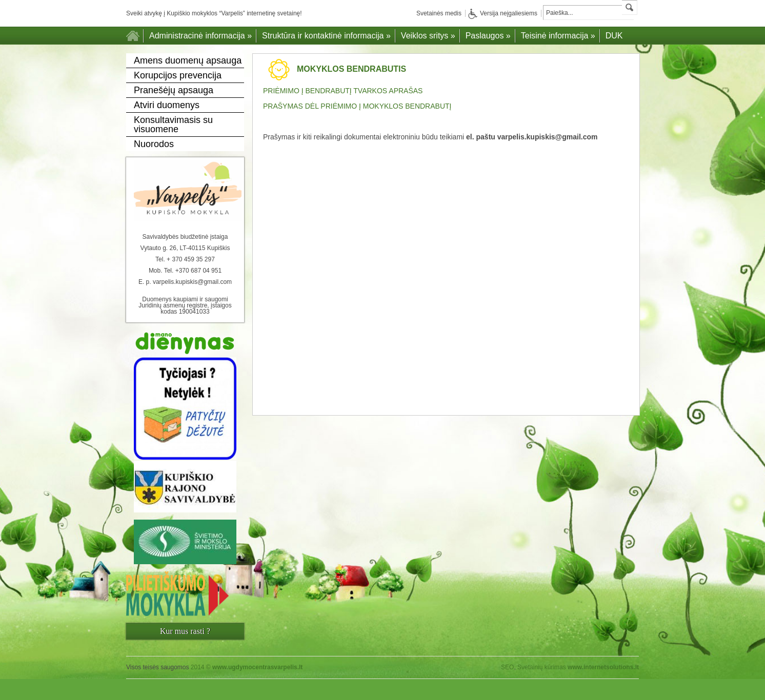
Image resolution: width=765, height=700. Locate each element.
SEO (507, 667)
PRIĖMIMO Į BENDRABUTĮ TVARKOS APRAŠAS (343, 91)
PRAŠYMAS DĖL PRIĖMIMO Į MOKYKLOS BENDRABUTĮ (357, 106)
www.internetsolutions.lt (603, 667)
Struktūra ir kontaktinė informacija (326, 36)
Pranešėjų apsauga (174, 90)
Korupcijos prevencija (178, 75)
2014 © (247, 667)
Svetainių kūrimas (542, 667)
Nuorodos (154, 144)
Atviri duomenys (167, 105)
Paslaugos (488, 36)
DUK (614, 36)
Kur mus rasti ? (185, 631)
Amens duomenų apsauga (188, 60)
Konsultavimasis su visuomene (173, 125)
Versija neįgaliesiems (503, 13)
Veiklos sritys (428, 36)
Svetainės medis (439, 13)
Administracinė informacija (200, 36)
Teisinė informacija (558, 36)
